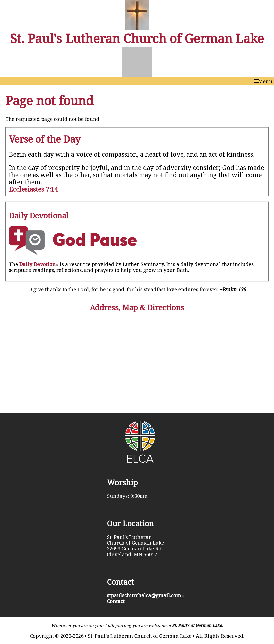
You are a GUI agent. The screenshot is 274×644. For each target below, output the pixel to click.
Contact (116, 601)
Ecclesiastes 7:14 (33, 189)
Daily (39, 264)
